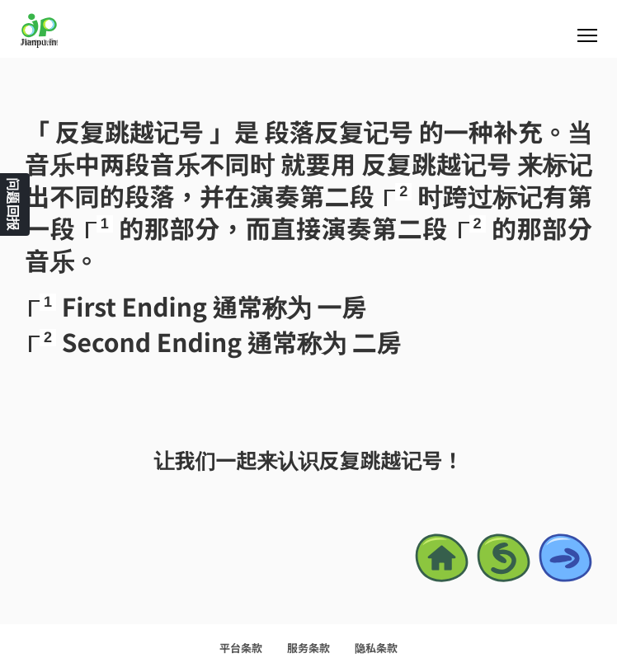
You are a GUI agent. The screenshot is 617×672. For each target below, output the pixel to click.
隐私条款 (376, 648)
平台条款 (241, 648)
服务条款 (308, 648)
